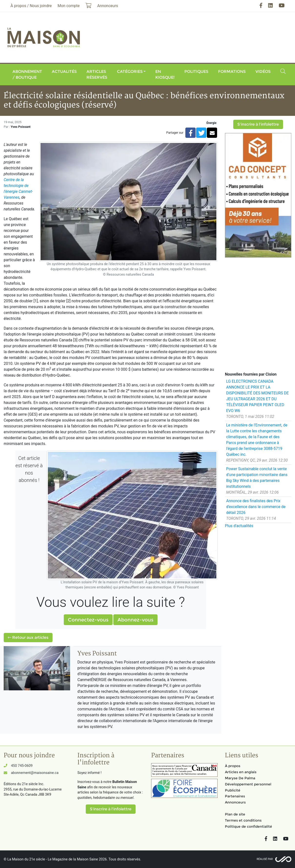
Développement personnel (248, 784)
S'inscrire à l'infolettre (258, 124)
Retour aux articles (28, 637)
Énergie (211, 123)
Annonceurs (235, 802)
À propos (233, 766)
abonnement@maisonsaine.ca (35, 773)
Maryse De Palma (240, 778)
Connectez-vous (88, 620)
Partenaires (235, 796)
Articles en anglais (241, 772)
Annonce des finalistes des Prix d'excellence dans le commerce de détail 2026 (256, 507)
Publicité (233, 790)
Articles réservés (97, 74)
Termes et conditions (243, 820)
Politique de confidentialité (248, 826)
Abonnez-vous (135, 620)
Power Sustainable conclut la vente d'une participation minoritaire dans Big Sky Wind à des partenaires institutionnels (257, 478)
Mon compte (69, 6)
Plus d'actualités (239, 526)
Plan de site (235, 814)
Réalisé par (265, 859)
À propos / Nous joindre (31, 6)
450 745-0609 (22, 766)
